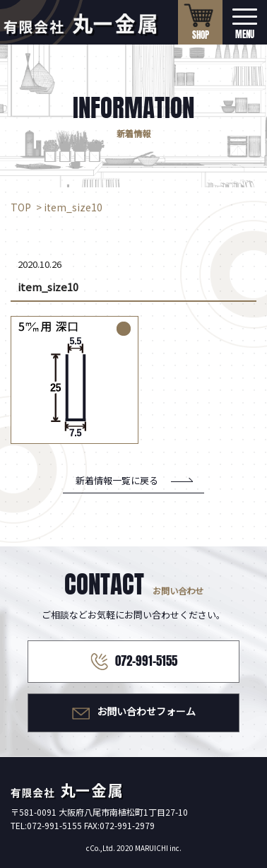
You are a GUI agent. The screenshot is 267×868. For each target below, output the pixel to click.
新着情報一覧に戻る (117, 480)
